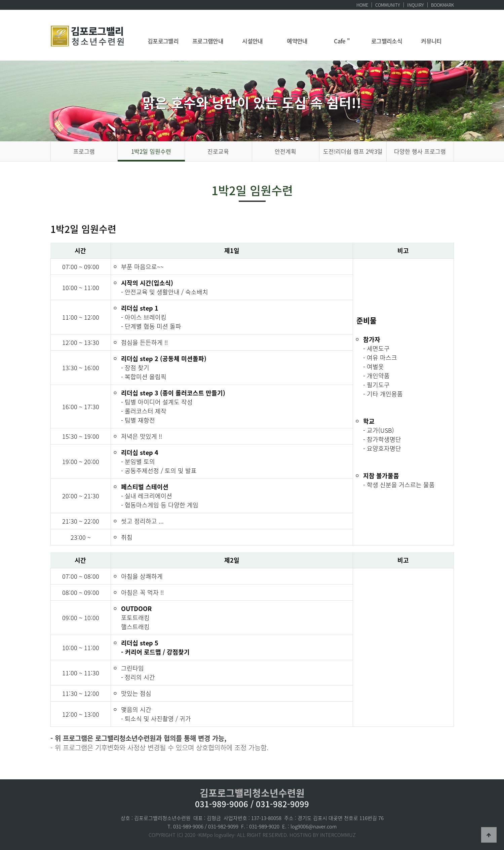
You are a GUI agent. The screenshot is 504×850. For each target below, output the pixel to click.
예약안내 (297, 41)
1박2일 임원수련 (151, 151)
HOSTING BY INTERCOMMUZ (323, 835)
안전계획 (285, 151)
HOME (362, 5)
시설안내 (253, 41)
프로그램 (84, 151)
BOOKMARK (442, 5)
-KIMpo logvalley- (216, 835)
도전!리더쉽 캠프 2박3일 (353, 151)
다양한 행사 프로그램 (420, 151)
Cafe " (342, 41)
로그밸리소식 (387, 41)
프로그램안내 (208, 41)
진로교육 (218, 151)
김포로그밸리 (163, 41)
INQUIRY (416, 5)
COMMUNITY (388, 5)
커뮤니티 (431, 41)
